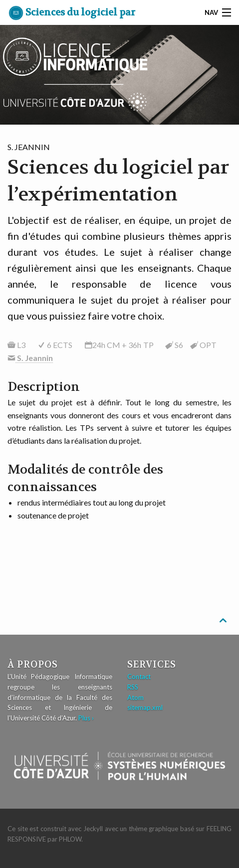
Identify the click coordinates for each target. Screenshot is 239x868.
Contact (139, 677)
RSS (133, 687)
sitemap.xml (145, 707)
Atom (135, 697)
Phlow (70, 839)
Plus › (86, 718)
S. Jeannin (34, 358)
